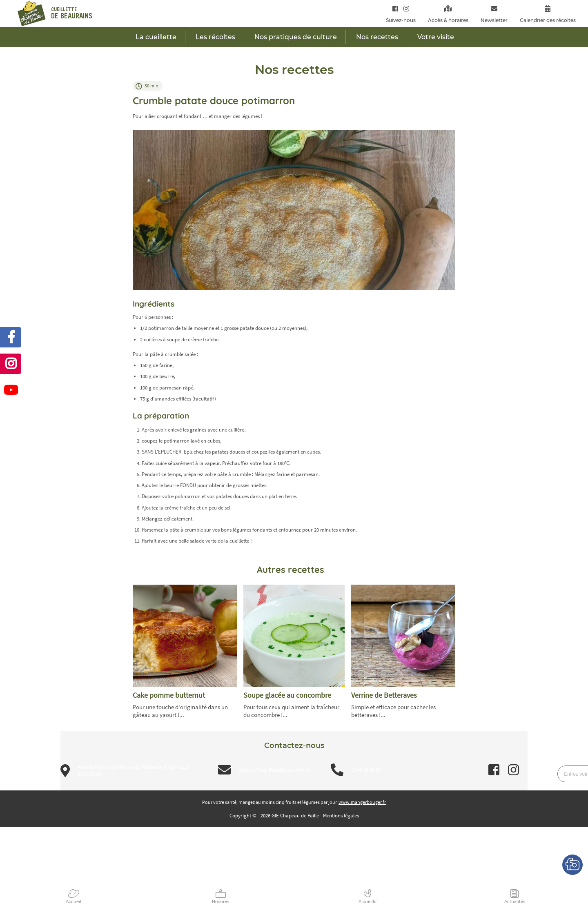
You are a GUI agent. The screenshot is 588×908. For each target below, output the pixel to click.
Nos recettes (377, 37)
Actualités (515, 902)
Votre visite (436, 37)
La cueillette (156, 37)
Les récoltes (215, 37)
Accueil (73, 902)
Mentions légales (341, 816)
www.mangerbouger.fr (362, 802)
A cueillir (368, 902)
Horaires (220, 902)
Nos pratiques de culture (296, 37)
